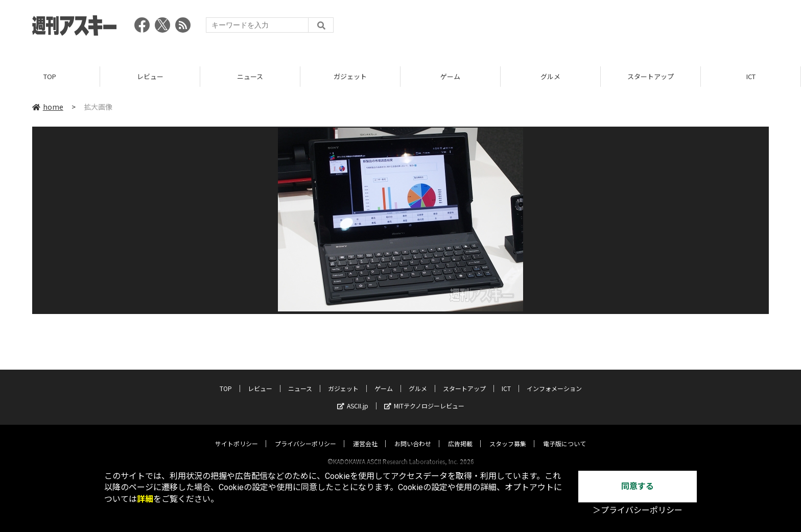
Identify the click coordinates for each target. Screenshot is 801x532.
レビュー (150, 76)
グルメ (550, 76)
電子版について (564, 434)
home (48, 107)
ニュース (250, 76)
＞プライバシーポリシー (638, 510)
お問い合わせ (413, 434)
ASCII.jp (353, 396)
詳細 (145, 499)
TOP (50, 76)
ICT (751, 76)
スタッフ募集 (508, 434)
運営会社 (365, 434)
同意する (638, 486)
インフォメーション (554, 379)
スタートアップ (651, 76)
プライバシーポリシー (305, 434)
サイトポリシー (237, 434)
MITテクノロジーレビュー (424, 396)
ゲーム (450, 76)
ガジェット (350, 76)
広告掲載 (460, 434)
